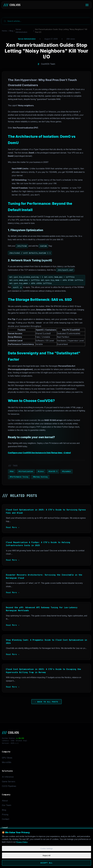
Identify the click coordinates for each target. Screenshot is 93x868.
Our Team (7, 805)
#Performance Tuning (19, 477)
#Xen (12, 471)
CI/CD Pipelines (9, 786)
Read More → (13, 527)
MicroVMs (7, 762)
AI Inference (8, 777)
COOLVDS (12, 5)
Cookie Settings (46, 849)
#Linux (41, 471)
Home (4, 31)
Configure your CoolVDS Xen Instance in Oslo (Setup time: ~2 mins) (39, 453)
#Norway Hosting (40, 477)
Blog (11, 31)
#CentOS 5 (53, 471)
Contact (6, 819)
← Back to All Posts (46, 702)
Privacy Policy (22, 842)
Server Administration (21, 31)
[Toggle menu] (87, 5)
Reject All (46, 856)
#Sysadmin (66, 471)
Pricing (5, 814)
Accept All (46, 864)
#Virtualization (26, 471)
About (5, 801)
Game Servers (9, 782)
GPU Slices (7, 758)
